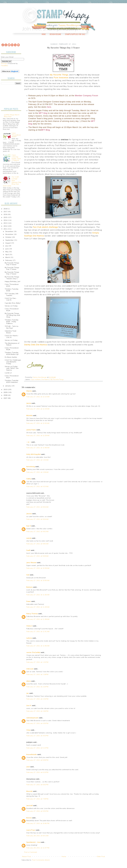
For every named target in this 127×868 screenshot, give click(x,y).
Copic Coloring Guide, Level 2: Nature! (16, 158)
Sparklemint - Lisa (33, 842)
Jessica (29, 514)
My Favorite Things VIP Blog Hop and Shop (12, 315)
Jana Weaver (31, 563)
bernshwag (31, 467)
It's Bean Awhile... (11, 357)
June (7, 249)
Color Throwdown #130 (12, 285)
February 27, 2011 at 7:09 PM (37, 799)
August (8, 243)
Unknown (30, 669)
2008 (6, 395)
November (10, 234)
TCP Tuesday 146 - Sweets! (12, 294)
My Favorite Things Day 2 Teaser (12, 273)
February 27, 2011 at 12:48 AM (38, 448)
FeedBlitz (4, 66)
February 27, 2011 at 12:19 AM (38, 409)
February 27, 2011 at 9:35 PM (37, 811)
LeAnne (29, 638)
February (9, 260)
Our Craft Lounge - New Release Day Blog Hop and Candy (12, 181)
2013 (6, 223)
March (8, 257)
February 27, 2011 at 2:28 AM (37, 472)
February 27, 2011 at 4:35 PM (37, 723)
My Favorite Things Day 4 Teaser (12, 264)
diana (29, 681)
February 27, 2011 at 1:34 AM (37, 460)
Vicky (28, 730)
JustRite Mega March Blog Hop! (12, 116)
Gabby (29, 479)
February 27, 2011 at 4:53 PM (37, 736)
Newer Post (27, 856)
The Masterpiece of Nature (12, 344)
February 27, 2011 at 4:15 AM (37, 486)
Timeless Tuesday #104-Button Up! (12, 353)
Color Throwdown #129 (12, 310)
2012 (6, 226)
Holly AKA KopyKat (33, 454)
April (7, 254)
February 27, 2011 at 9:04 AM (37, 519)
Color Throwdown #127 (12, 377)
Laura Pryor (31, 830)
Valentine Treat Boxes (11, 332)
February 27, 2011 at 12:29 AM (38, 435)
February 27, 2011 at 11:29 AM (38, 607)
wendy (29, 538)
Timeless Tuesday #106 (12, 290)
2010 (6, 389)
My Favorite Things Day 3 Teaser (12, 268)
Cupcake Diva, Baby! (13, 303)
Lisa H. (29, 706)
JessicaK (30, 806)
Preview (4, 63)
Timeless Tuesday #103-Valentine (12, 381)
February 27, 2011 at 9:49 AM (37, 556)
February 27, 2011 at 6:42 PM (37, 785)
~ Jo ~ (29, 442)
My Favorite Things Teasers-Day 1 (12, 278)
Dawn (29, 601)
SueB (28, 550)
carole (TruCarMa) (33, 652)
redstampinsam (32, 718)
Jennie (29, 403)
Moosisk (29, 791)
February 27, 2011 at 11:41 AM (38, 631)
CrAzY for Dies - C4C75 (11, 299)
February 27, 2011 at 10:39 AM (38, 568)
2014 (6, 220)
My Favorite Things (57, 379)
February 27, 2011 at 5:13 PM (37, 748)
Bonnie (29, 818)
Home (44, 34)
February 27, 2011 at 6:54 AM (37, 507)
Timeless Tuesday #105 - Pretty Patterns (12, 322)
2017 (6, 212)
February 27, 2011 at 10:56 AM (38, 580)
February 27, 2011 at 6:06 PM (37, 760)
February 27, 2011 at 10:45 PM (38, 823)
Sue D (29, 526)
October (9, 237)
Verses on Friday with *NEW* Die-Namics (12, 368)
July (7, 246)
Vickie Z (29, 626)
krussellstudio (32, 754)
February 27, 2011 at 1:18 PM (37, 674)
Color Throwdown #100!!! (16, 135)
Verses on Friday (11, 306)
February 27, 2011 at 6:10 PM (37, 772)
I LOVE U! (8, 373)
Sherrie (29, 391)
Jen (28, 693)
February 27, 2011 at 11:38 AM (38, 619)
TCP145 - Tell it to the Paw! (12, 327)
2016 (6, 214)
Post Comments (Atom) (41, 860)
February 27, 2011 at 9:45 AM (37, 544)
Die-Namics (46, 379)
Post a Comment (31, 852)
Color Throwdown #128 (12, 349)
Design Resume (55, 34)
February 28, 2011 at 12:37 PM (38, 848)
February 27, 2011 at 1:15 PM (37, 662)
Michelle (29, 415)
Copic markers (36, 379)
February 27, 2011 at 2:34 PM (37, 699)
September (10, 240)
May (7, 252)
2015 (6, 217)
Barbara (29, 587)
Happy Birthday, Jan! (13, 281)
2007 (6, 398)
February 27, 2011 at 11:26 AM (38, 595)
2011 (6, 229)
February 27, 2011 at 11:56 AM (38, 646)
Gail (28, 575)
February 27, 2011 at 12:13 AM (38, 397)
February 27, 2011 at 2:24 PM (37, 687)
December (10, 231)
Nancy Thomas (32, 614)
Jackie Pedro (31, 430)
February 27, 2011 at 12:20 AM (38, 423)
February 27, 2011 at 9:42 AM (37, 531)
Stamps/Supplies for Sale (75, 34)
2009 (6, 392)
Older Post (101, 856)
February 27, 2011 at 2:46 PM (37, 711)
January (9, 386)
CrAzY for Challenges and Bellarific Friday (13, 362)
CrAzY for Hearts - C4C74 (12, 336)
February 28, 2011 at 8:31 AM (37, 836)
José (28, 767)
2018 (6, 209)
